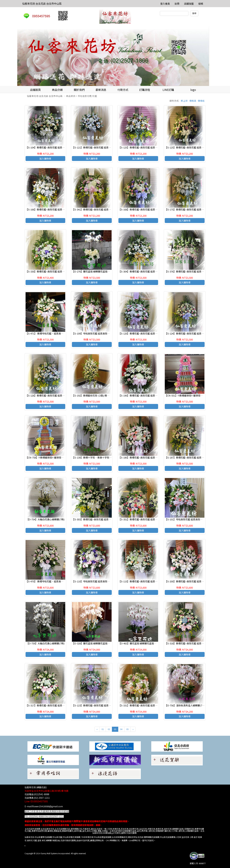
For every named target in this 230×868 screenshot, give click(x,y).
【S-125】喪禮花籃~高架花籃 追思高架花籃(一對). (191, 147)
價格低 (201, 101)
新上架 (184, 101)
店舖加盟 (189, 4)
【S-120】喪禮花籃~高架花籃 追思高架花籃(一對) (145, 333)
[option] (115, 56)
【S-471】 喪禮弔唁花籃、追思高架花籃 (47, 333)
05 (127, 729)
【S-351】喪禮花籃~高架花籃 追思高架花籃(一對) (145, 519)
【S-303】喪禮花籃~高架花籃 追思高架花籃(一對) (98, 519)
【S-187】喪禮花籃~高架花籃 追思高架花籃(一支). (191, 457)
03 (115, 729)
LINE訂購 (168, 90)
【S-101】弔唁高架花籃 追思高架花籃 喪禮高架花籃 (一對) (196, 519)
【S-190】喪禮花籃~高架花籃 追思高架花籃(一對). (145, 395)
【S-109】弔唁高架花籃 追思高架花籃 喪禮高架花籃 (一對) (103, 333)
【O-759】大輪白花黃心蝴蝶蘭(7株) (45, 643)
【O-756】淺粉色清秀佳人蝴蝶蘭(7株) (185, 705)
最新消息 (101, 90)
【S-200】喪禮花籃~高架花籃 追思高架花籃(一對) (191, 581)
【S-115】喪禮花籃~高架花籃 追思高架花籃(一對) (145, 581)
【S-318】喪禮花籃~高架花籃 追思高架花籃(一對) (191, 643)
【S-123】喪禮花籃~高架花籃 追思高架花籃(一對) (98, 705)
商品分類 (57, 90)
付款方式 (123, 90)
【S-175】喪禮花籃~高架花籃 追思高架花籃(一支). (191, 209)
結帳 (201, 4)
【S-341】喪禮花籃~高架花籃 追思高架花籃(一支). (98, 209)
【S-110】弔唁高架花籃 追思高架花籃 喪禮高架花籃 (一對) (103, 581)
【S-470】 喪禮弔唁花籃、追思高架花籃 (47, 581)
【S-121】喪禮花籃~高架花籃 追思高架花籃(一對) (98, 147)
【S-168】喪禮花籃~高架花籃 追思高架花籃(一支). (145, 209)
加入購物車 (45, 159)
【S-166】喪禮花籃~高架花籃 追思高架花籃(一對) (52, 209)
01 (103, 729)
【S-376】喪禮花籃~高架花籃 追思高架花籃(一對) (191, 271)
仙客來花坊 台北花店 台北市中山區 (42, 3)
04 (121, 729)
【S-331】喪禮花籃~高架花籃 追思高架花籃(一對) (145, 705)
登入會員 (165, 4)
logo (193, 90)
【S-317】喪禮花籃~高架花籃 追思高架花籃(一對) (52, 705)
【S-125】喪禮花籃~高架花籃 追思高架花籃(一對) (145, 147)
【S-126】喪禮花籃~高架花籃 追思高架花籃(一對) (52, 395)
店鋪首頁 (35, 90)
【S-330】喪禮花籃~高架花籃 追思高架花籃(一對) (52, 271)
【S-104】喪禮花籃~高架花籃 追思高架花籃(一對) (52, 147)
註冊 (177, 4)
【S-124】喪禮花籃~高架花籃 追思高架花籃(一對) (191, 333)
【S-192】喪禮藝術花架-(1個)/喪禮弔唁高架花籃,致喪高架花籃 (105, 395)
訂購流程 (145, 90)
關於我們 (79, 90)
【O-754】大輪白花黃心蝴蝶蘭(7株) (45, 519)
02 (109, 729)
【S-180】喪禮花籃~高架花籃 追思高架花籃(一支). (145, 457)
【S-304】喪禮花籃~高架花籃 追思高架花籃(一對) (145, 271)
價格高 (193, 101)
